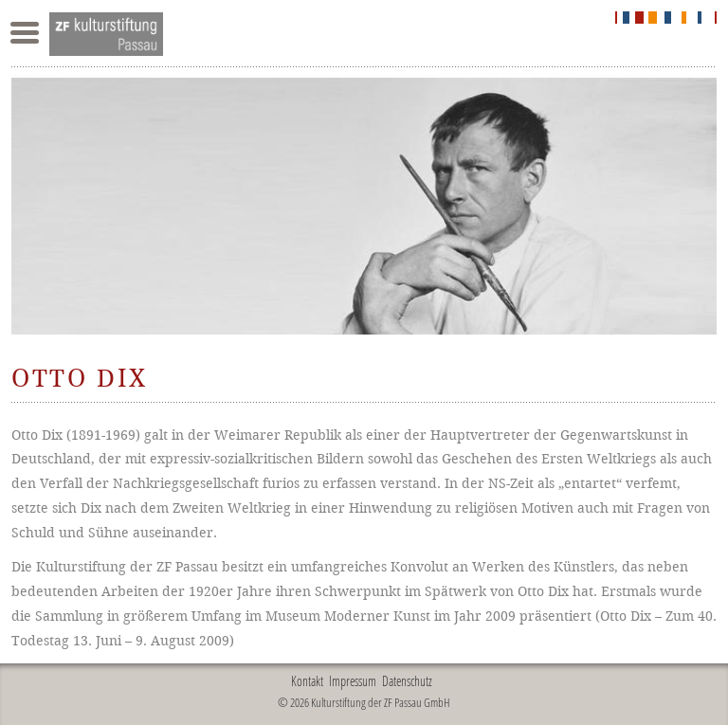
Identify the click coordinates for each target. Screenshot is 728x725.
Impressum (353, 681)
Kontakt (307, 681)
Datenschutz (407, 681)
